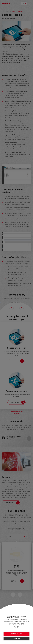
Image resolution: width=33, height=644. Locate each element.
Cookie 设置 (16, 639)
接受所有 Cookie (16, 634)
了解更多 (17, 627)
